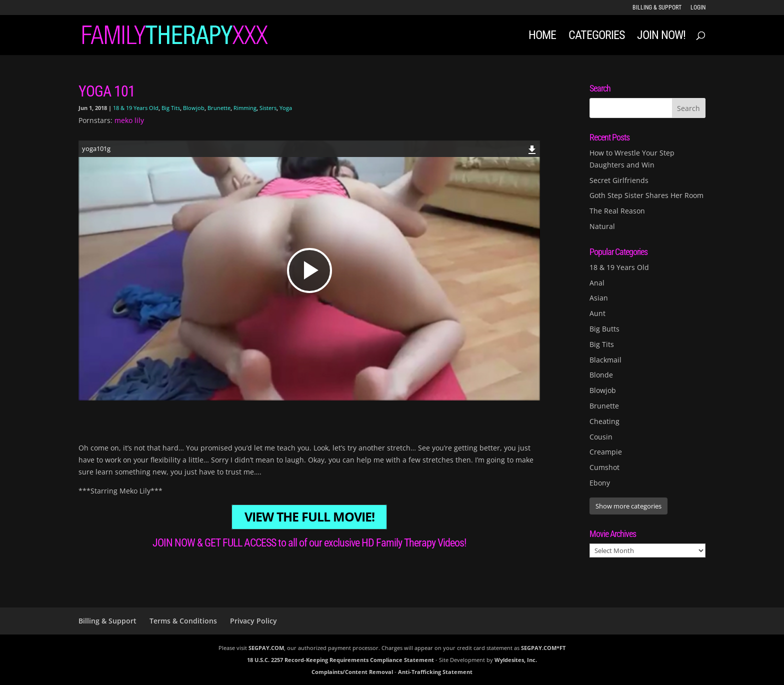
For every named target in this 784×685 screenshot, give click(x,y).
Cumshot (604, 467)
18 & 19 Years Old (136, 108)
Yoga (286, 108)
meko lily (129, 120)
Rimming (245, 108)
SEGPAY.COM (266, 648)
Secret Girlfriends (619, 180)
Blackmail (605, 360)
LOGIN (698, 8)
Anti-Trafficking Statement (435, 672)
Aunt (597, 313)
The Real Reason (617, 211)
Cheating (604, 421)
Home (542, 37)
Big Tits (171, 108)
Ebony (600, 483)
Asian (599, 298)
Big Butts (604, 329)
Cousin (601, 437)
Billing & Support (657, 8)
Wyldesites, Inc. (516, 660)
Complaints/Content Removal (352, 672)
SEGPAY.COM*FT (543, 648)
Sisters (268, 108)
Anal (597, 283)
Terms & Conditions (183, 621)
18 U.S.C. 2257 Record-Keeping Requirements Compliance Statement (340, 660)
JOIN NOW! (661, 37)
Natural (602, 226)
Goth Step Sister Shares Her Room (646, 195)
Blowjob (194, 108)
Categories (596, 37)
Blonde (601, 375)
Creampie (606, 452)
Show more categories (628, 506)
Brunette (219, 108)
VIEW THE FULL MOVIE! (309, 517)
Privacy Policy (253, 621)
